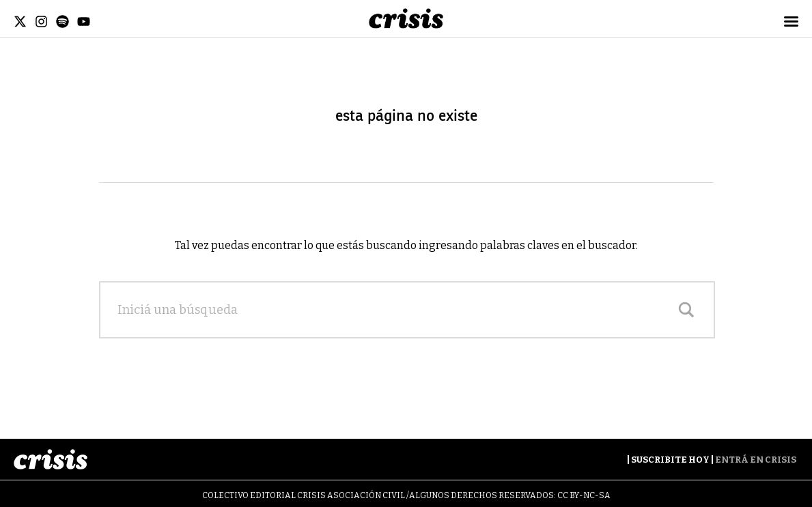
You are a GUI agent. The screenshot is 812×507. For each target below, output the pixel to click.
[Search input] (393, 310)
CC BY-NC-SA (584, 495)
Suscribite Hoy (670, 460)
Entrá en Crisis (756, 460)
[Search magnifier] (686, 310)
